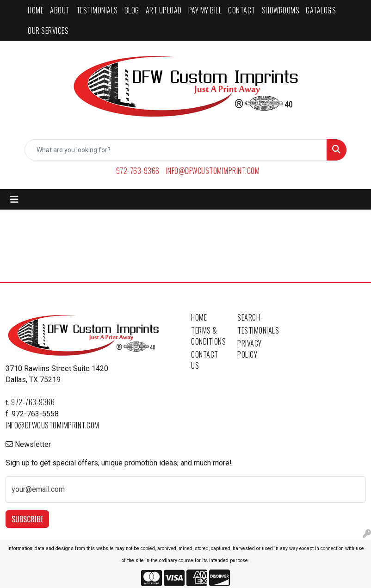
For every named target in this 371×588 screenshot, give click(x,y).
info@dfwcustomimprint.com (213, 171)
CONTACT (242, 10)
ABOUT (60, 10)
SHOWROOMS (281, 10)
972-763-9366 (138, 171)
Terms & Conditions (208, 336)
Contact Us (205, 360)
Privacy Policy (250, 349)
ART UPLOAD (164, 10)
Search (249, 317)
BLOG (132, 10)
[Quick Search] (176, 150)
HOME (36, 10)
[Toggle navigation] (14, 199)
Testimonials (255, 330)
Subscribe (27, 519)
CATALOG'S (321, 10)
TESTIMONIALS (97, 10)
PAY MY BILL (205, 10)
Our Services (48, 31)
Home (199, 317)
